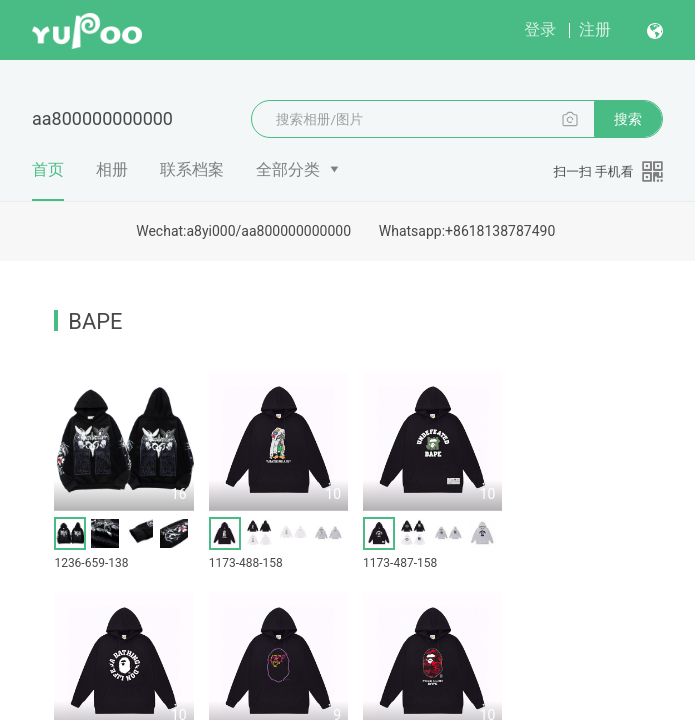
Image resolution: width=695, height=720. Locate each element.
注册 (595, 29)
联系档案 (192, 169)
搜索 (628, 119)
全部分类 (288, 169)
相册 (112, 169)
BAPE (95, 321)
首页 (48, 180)
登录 (540, 29)
